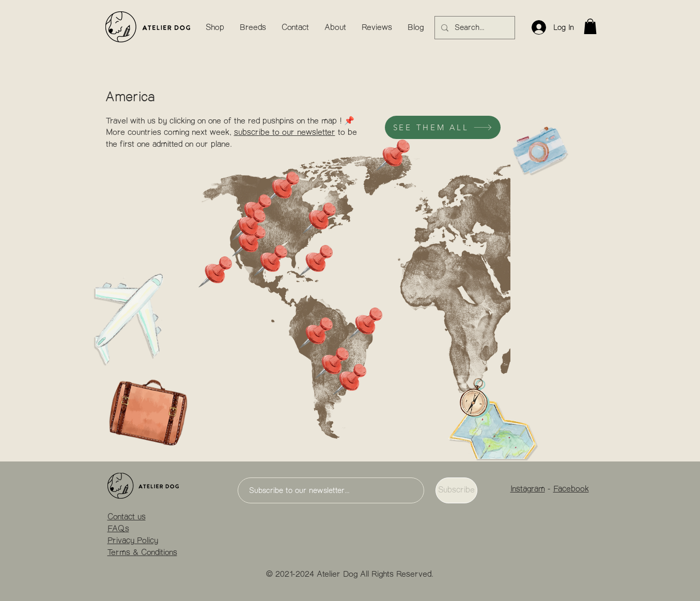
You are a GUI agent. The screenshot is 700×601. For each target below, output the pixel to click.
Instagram (528, 489)
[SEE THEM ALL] (443, 127)
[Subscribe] (456, 490)
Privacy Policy (133, 541)
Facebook (571, 489)
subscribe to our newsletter (285, 133)
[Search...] (474, 28)
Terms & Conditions (142, 553)
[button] (590, 26)
